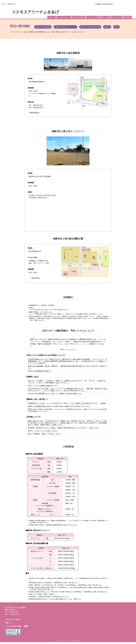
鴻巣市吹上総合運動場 (43, 27)
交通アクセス (12, 4)
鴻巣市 (26, 628)
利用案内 (107, 27)
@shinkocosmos (104, 4)
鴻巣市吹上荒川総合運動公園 (90, 27)
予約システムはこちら (68, 350)
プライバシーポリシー (14, 621)
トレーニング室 (93, 17)
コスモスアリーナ (64, 17)
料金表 (116, 27)
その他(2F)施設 (79, 17)
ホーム (3, 4)
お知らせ (52, 17)
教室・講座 (105, 17)
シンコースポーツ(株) (14, 628)
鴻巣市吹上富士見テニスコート (65, 27)
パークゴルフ (117, 17)
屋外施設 (127, 17)
